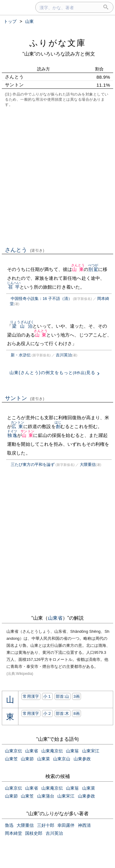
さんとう (25, 250)
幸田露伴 (66, 825)
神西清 (84, 825)
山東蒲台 (46, 796)
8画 (77, 713)
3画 (77, 696)
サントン (25, 398)
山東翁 (72, 751)
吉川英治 (64, 355)
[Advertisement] (57, 176)
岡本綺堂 (13, 833)
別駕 (93, 269)
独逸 (12, 435)
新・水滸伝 (21, 355)
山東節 (27, 759)
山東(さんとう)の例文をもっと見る (52, 373)
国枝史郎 (34, 833)
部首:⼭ (63, 696)
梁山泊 (22, 326)
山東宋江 (91, 751)
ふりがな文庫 (58, 43)
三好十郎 (46, 825)
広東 (18, 426)
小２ (47, 713)
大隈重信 (88, 465)
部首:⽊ (63, 713)
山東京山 (62, 759)
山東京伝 (13, 751)
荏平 (14, 287)
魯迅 (9, 825)
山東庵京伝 (52, 751)
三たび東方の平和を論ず (33, 465)
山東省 (55, 618)
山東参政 (82, 759)
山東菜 (44, 759)
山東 (78, 269)
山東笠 (11, 759)
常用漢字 (31, 696)
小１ (47, 696)
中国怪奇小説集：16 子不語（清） (41, 299)
